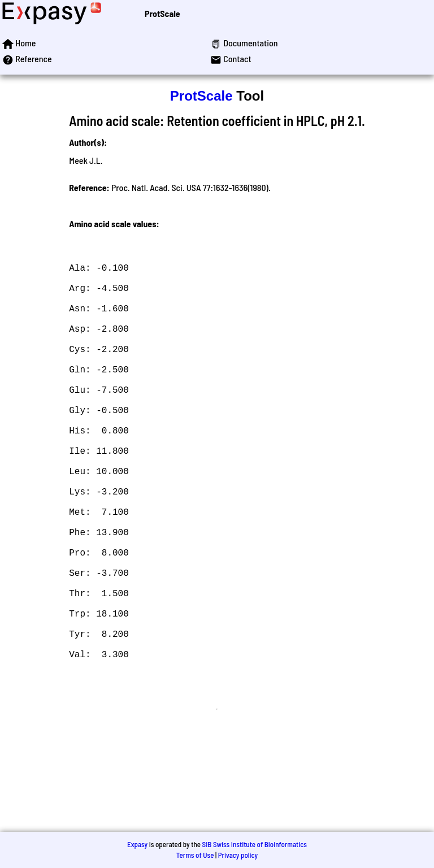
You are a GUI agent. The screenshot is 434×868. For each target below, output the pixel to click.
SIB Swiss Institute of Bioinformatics (255, 844)
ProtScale (162, 13)
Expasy (137, 844)
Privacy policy (238, 855)
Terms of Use (195, 855)
